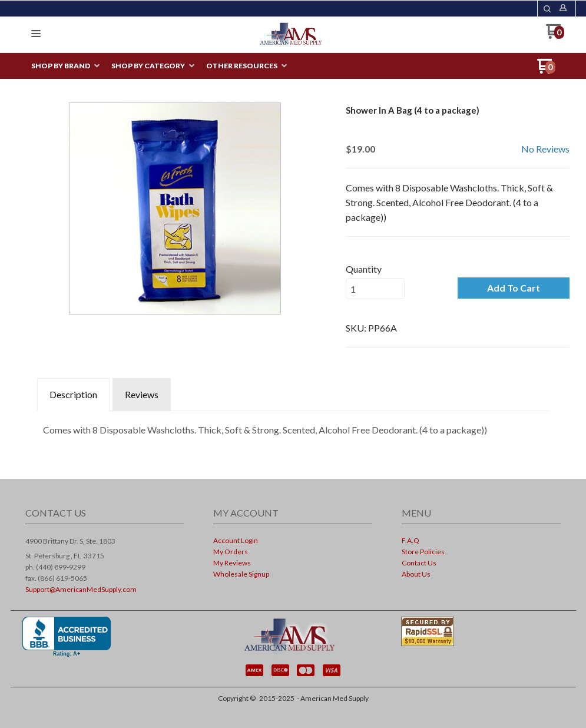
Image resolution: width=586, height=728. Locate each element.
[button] (36, 34)
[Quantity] (375, 289)
